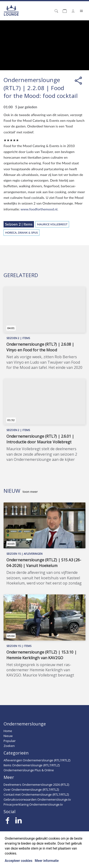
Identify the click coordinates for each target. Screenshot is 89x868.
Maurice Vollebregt (52, 224)
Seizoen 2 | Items (19, 224)
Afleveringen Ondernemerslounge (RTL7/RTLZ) (37, 760)
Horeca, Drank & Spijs (21, 232)
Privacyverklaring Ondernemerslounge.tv (33, 804)
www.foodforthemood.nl (39, 209)
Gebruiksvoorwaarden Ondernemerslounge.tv (37, 799)
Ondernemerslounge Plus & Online (29, 770)
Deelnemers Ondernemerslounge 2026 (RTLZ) (36, 785)
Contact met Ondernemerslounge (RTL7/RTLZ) (36, 794)
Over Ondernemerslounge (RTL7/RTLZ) (31, 789)
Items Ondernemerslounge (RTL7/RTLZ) (32, 765)
